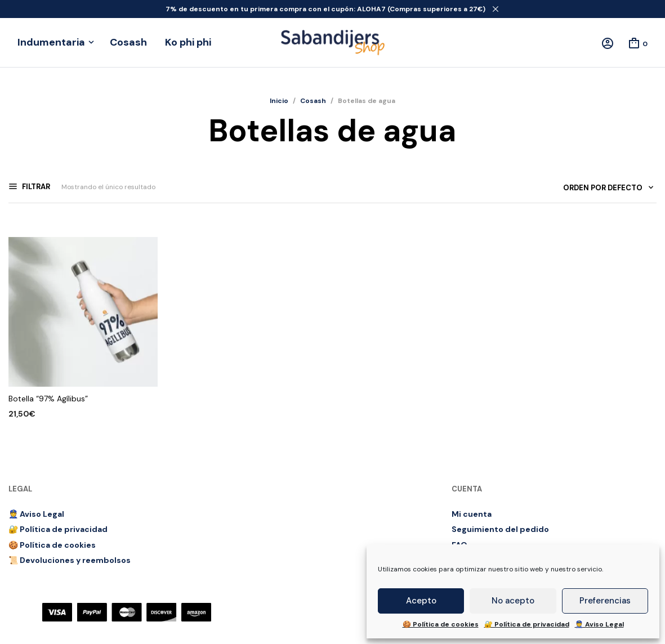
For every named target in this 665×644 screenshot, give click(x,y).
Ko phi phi (188, 42)
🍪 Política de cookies (441, 624)
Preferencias (605, 601)
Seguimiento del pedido (500, 529)
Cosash (128, 42)
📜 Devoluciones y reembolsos (70, 560)
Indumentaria (51, 42)
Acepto (421, 601)
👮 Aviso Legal (599, 624)
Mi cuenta (472, 514)
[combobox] (604, 190)
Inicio (279, 101)
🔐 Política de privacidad (527, 624)
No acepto (513, 601)
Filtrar (35, 187)
